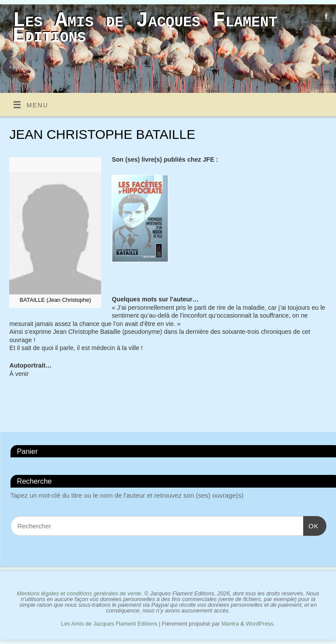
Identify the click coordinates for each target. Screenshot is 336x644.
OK (311, 526)
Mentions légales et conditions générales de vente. (80, 593)
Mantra (230, 624)
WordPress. (261, 624)
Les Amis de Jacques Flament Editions (145, 28)
